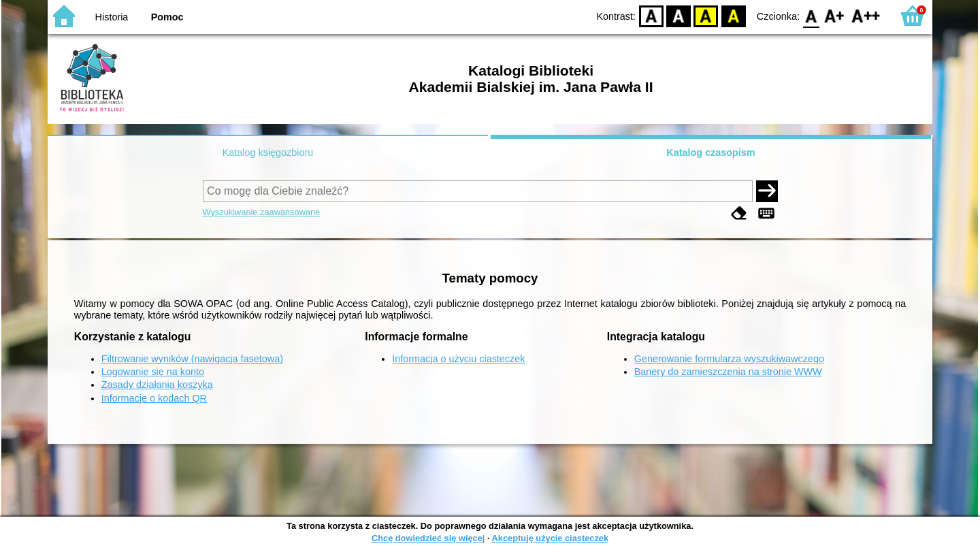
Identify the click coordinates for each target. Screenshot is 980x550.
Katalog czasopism (710, 152)
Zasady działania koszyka (157, 385)
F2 (866, 15)
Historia (112, 17)
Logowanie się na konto (153, 372)
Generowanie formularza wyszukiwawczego (729, 359)
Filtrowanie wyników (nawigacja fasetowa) (192, 359)
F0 (811, 15)
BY (733, 15)
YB (706, 15)
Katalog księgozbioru (268, 152)
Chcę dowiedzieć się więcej (428, 538)
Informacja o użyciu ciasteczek (458, 359)
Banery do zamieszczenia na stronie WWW (728, 372)
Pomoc (167, 17)
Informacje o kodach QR (154, 398)
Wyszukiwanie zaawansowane (262, 212)
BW (679, 15)
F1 (835, 15)
